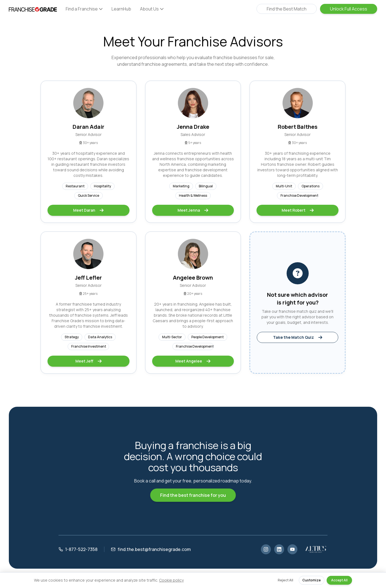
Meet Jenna (193, 210)
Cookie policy (171, 580)
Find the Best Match (287, 9)
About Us (152, 9)
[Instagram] (266, 549)
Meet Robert (298, 210)
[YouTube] (292, 549)
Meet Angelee (193, 361)
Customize (312, 580)
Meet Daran (88, 210)
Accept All (339, 580)
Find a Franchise (84, 9)
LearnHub (121, 9)
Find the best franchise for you (193, 495)
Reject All (285, 580)
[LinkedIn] (279, 549)
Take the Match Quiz (298, 337)
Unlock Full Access (349, 9)
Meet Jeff (88, 361)
